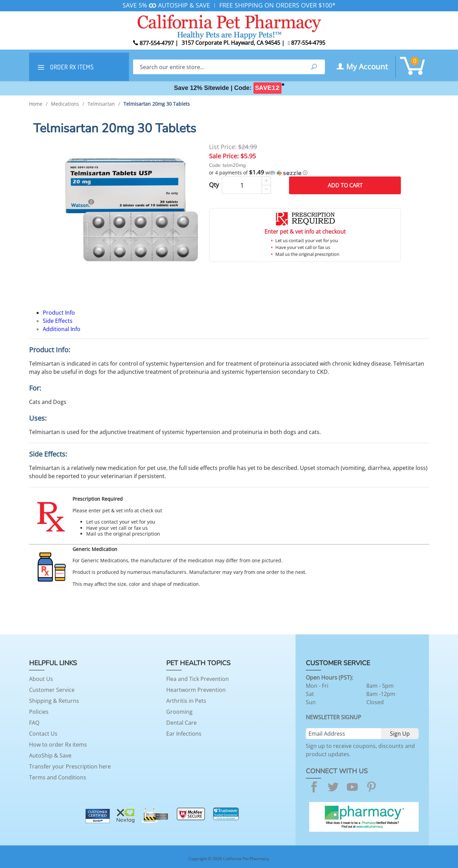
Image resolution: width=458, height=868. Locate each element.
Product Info (59, 313)
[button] (305, 173)
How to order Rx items (58, 745)
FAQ (34, 723)
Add (345, 185)
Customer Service (52, 690)
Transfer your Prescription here (70, 766)
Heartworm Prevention (196, 690)
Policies (39, 712)
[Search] (218, 67)
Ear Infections (184, 734)
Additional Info (62, 329)
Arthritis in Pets (186, 701)
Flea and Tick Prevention (198, 679)
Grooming (179, 712)
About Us (41, 679)
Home (36, 104)
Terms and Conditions (58, 777)
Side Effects (58, 321)
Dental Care (181, 723)
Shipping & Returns (54, 701)
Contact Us (43, 734)
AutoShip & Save (50, 755)
